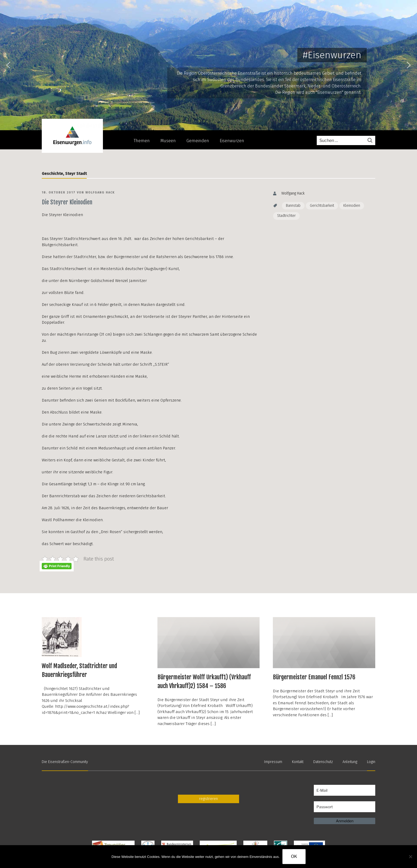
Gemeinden (198, 141)
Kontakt (298, 762)
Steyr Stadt (76, 174)
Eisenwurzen (232, 141)
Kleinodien (352, 206)
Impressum (273, 762)
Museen (168, 141)
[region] (208, 65)
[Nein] (410, 857)
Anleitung (350, 762)
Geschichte (52, 174)
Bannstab (293, 206)
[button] (8, 65)
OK (294, 856)
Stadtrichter (286, 216)
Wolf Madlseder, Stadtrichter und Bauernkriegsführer (79, 670)
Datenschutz (323, 762)
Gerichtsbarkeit (322, 206)
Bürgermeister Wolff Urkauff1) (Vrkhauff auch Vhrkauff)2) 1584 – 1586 (204, 681)
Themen (142, 141)
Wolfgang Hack (100, 193)
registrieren (208, 799)
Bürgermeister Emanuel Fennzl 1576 (314, 677)
